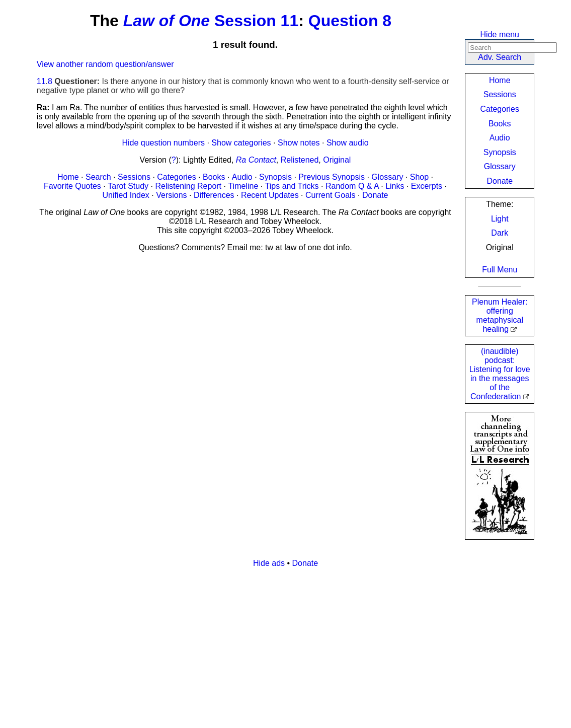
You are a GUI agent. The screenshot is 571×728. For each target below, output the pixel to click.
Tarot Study (128, 186)
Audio (500, 138)
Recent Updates (270, 195)
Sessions (500, 94)
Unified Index (126, 195)
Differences (214, 195)
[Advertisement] (286, 646)
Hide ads (269, 563)
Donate (500, 181)
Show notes (299, 143)
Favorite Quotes (72, 186)
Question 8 (350, 21)
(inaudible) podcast (500, 374)
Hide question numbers (163, 143)
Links (395, 186)
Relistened (300, 160)
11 (41, 81)
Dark (500, 233)
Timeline (243, 186)
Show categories (241, 143)
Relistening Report (188, 186)
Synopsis (500, 152)
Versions (171, 195)
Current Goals (331, 195)
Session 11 (256, 21)
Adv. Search (500, 57)
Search (98, 177)
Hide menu (500, 34)
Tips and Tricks (292, 186)
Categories (500, 109)
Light (500, 219)
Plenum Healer (500, 315)
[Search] (512, 48)
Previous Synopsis (332, 177)
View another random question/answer (105, 64)
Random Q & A (352, 186)
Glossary (500, 166)
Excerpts (427, 186)
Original (337, 160)
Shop (419, 177)
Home (500, 80)
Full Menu (500, 270)
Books (500, 124)
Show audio (348, 143)
